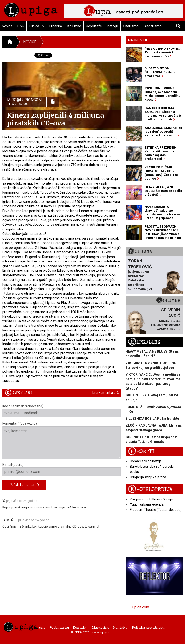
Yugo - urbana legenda (147, 504)
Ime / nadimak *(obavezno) (62, 411)
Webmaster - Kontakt (68, 627)
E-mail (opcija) (62, 469)
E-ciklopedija (150, 489)
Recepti (141, 452)
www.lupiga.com (103, 632)
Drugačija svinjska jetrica (148, 477)
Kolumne (74, 26)
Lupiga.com (140, 607)
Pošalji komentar (24, 485)
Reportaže (94, 26)
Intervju (112, 26)
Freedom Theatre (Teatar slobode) (156, 510)
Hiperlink (56, 26)
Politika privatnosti (148, 627)
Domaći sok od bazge (146, 461)
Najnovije (138, 40)
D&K (21, 26)
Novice (30, 42)
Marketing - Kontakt (109, 627)
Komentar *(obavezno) (62, 440)
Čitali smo (131, 26)
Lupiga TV (37, 26)
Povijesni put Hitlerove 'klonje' (152, 499)
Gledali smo (153, 26)
